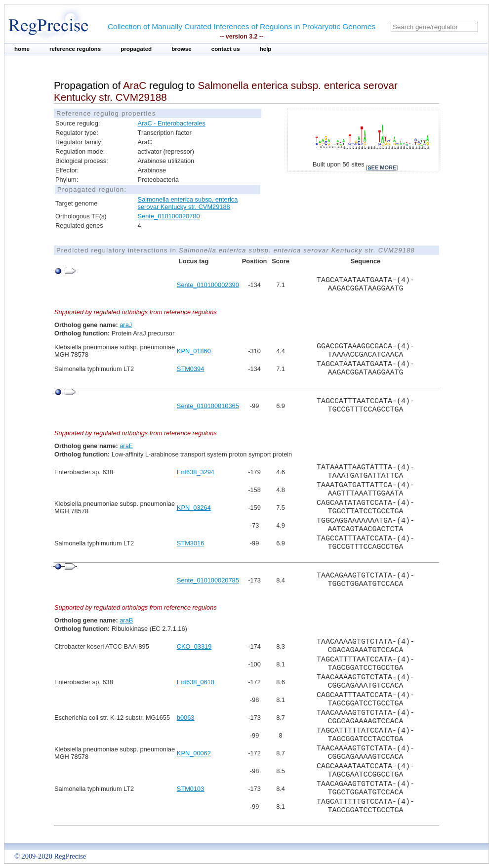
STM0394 (190, 369)
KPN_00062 (194, 753)
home (22, 49)
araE (126, 446)
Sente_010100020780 (169, 216)
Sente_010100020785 (208, 580)
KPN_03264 (194, 508)
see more (382, 167)
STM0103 (190, 789)
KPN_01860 (194, 351)
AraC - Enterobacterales (172, 123)
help (266, 49)
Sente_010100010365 (208, 406)
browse (182, 49)
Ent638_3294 (196, 472)
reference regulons (75, 49)
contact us (226, 49)
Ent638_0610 (196, 682)
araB (126, 620)
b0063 (186, 718)
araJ (126, 325)
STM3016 (190, 543)
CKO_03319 (194, 646)
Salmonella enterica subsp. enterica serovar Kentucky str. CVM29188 (188, 203)
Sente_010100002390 (208, 285)
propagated (136, 49)
